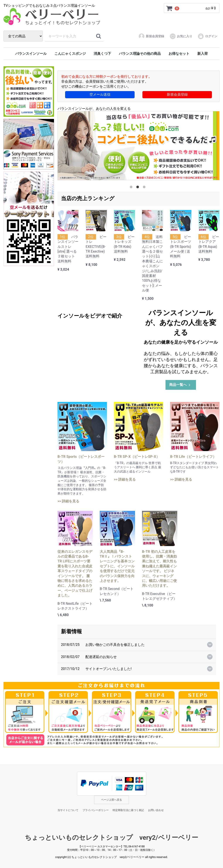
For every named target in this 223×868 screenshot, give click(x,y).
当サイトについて (68, 810)
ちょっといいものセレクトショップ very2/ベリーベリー (111, 837)
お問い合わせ (156, 810)
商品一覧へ (180, 385)
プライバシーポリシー (96, 810)
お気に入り (181, 36)
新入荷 (203, 54)
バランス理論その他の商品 (140, 54)
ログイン (207, 36)
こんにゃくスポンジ (70, 54)
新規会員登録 (151, 36)
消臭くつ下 (102, 54)
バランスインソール (31, 54)
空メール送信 (100, 94)
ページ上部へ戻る (111, 800)
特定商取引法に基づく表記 (128, 810)
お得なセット (179, 54)
